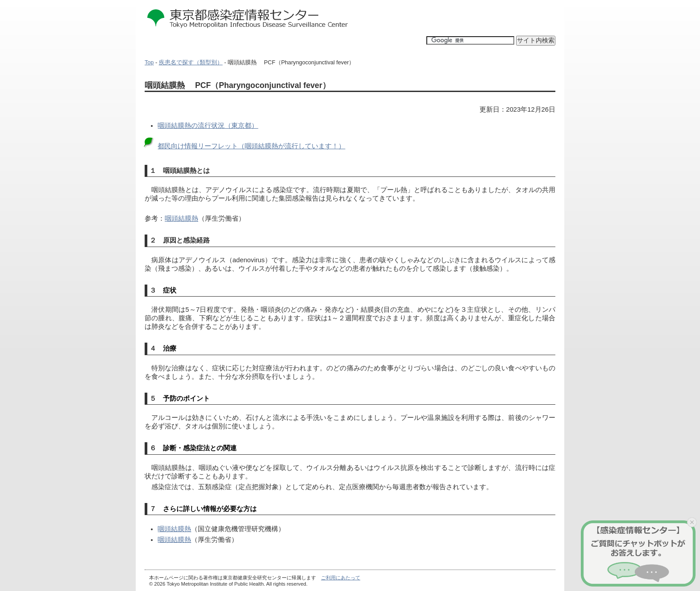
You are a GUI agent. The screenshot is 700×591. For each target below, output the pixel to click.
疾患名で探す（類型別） (191, 63)
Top (149, 63)
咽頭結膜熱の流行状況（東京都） (208, 126)
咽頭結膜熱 (181, 218)
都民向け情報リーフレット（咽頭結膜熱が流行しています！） (251, 146)
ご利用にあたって (341, 578)
